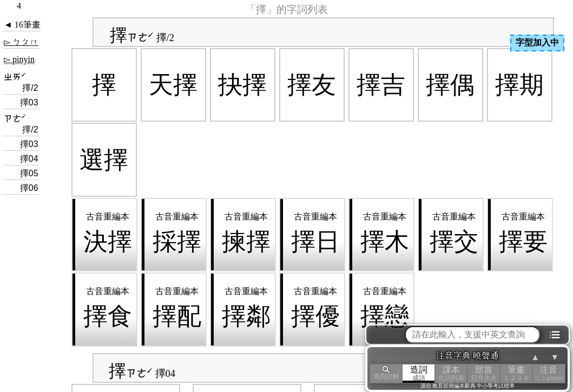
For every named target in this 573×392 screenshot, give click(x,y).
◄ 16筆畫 (22, 25)
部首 (484, 373)
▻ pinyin (19, 59)
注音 (549, 373)
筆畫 (516, 373)
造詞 (419, 373)
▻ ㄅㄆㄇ (21, 42)
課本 (451, 373)
